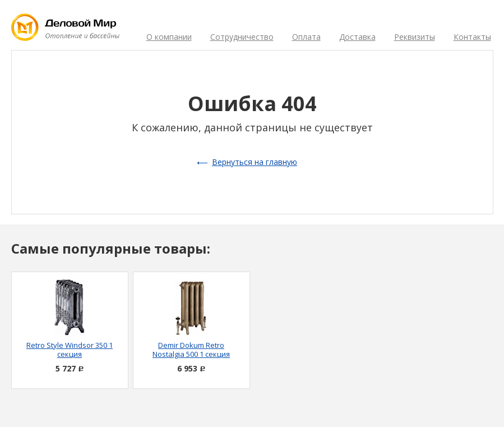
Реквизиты (415, 37)
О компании (169, 37)
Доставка (357, 37)
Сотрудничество (242, 37)
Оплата (306, 37)
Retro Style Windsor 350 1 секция (70, 350)
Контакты (472, 37)
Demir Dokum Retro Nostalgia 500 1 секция (191, 350)
